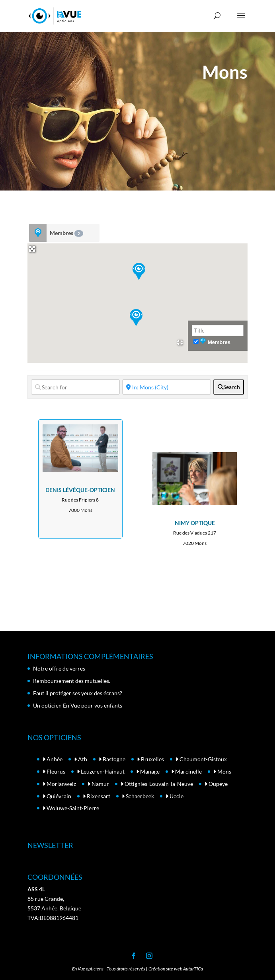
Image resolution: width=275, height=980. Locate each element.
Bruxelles (150, 759)
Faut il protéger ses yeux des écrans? (78, 693)
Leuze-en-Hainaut (101, 771)
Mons (222, 771)
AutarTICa (193, 969)
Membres (66, 233)
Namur (98, 784)
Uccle (175, 796)
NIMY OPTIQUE (195, 523)
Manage (148, 771)
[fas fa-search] (228, 387)
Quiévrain (57, 796)
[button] (136, 318)
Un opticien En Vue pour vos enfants (78, 705)
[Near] (167, 387)
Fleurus (54, 771)
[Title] (218, 331)
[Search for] (75, 387)
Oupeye (216, 784)
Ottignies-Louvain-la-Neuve (157, 784)
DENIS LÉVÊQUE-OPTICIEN (80, 490)
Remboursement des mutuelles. (72, 681)
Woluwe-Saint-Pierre (71, 808)
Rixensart (97, 796)
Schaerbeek (138, 796)
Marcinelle (186, 771)
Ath (81, 759)
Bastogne (112, 759)
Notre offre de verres (59, 668)
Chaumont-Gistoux (201, 759)
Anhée (53, 759)
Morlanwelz (59, 784)
